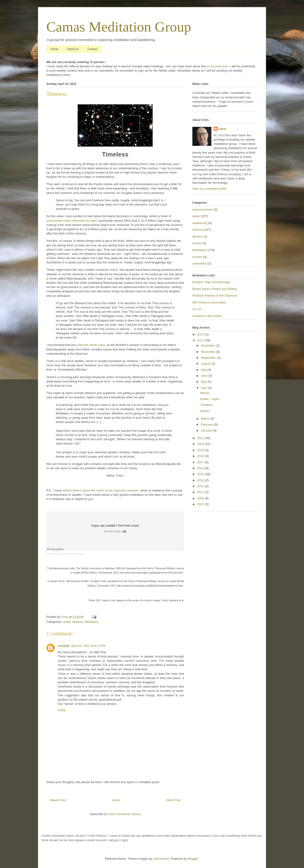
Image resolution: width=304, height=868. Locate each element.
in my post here (217, 66)
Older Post (173, 800)
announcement (203, 209)
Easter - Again (210, 399)
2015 (201, 474)
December (209, 346)
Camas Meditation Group (119, 27)
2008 (201, 498)
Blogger (193, 859)
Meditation (91, 622)
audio (67, 622)
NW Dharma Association (209, 302)
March (206, 419)
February (208, 425)
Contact (92, 49)
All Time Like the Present (70, 554)
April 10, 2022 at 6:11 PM (88, 646)
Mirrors (205, 393)
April (204, 388)
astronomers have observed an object (72, 221)
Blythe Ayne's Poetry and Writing (215, 289)
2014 (201, 480)
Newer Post (58, 800)
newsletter (199, 264)
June (205, 376)
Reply (62, 710)
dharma (77, 622)
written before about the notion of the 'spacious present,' (101, 490)
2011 (201, 492)
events (197, 243)
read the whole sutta (91, 345)
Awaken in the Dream (207, 316)
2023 (201, 334)
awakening (200, 223)
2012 (201, 486)
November (209, 352)
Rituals (205, 411)
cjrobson (51, 554)
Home (54, 49)
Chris (222, 129)
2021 (201, 438)
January (207, 430)
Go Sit (197, 309)
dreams (197, 237)
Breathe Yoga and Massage (211, 282)
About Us (73, 49)
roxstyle (64, 646)
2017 (201, 462)
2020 (201, 444)
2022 (201, 340)
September (209, 358)
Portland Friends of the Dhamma (215, 296)
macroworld (161, 859)
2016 (201, 468)
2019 (201, 450)
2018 (201, 456)
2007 (201, 504)
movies (197, 257)
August (206, 364)
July (204, 370)
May (204, 382)
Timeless (206, 405)
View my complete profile (209, 189)
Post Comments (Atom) (125, 814)
